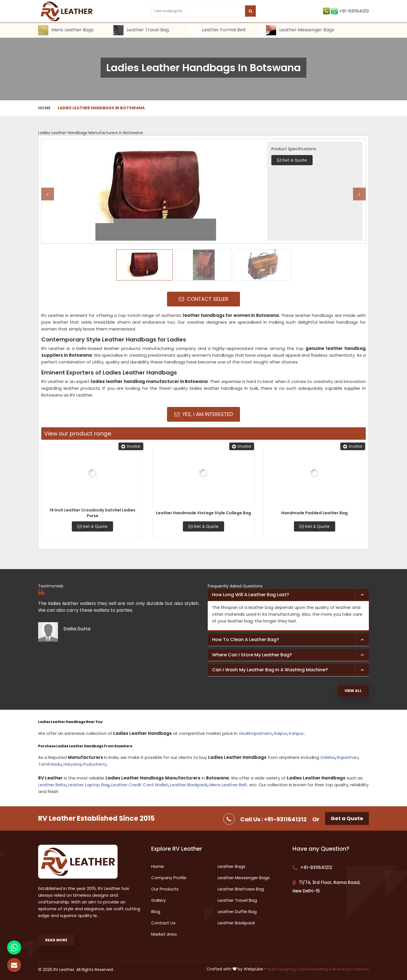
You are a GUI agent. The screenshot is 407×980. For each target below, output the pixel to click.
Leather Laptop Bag (89, 785)
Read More (56, 940)
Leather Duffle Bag (237, 912)
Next (359, 194)
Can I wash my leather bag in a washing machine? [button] (270, 670)
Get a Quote (347, 818)
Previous (48, 194)
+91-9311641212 (346, 11)
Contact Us (163, 923)
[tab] (288, 595)
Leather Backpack (189, 785)
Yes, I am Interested (204, 414)
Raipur (280, 733)
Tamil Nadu (50, 764)
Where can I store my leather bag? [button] (252, 655)
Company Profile (169, 878)
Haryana (72, 764)
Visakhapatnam (255, 733)
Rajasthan (348, 757)
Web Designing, (282, 969)
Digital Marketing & (315, 969)
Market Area (164, 934)
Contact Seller (204, 299)
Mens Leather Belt (228, 785)
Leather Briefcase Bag (241, 889)
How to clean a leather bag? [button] (245, 640)
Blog (156, 912)
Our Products (165, 889)
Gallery (158, 900)
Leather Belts (52, 785)
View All (353, 691)
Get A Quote (92, 526)
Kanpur (296, 733)
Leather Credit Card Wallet (140, 785)
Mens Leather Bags (66, 30)
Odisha (328, 757)
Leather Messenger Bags (300, 30)
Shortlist (131, 446)
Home (44, 108)
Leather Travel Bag (141, 30)
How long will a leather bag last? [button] (251, 595)
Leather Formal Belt (217, 30)
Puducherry (95, 764)
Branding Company (351, 969)
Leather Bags (231, 866)
